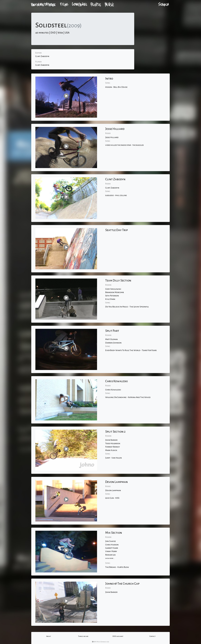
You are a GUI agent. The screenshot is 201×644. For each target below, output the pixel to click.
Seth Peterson (112, 296)
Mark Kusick (111, 450)
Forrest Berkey (113, 447)
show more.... (110, 558)
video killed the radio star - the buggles (124, 145)
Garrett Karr (112, 548)
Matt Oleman (111, 339)
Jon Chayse (110, 541)
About (49, 636)
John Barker (111, 440)
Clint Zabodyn (42, 56)
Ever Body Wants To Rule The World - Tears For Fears (131, 350)
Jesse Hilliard (112, 137)
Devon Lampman (113, 490)
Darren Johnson (113, 343)
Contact (152, 636)
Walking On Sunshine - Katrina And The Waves (128, 397)
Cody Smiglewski (113, 289)
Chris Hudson (112, 545)
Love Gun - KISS (112, 498)
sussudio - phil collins (116, 195)
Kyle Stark (110, 299)
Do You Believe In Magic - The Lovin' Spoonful (127, 307)
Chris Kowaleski (113, 390)
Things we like (83, 636)
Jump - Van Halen (114, 458)
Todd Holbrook (113, 443)
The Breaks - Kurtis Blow (117, 567)
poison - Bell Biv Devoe (116, 87)
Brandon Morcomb (115, 292)
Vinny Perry (111, 551)
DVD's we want (118, 636)
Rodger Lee (110, 555)
